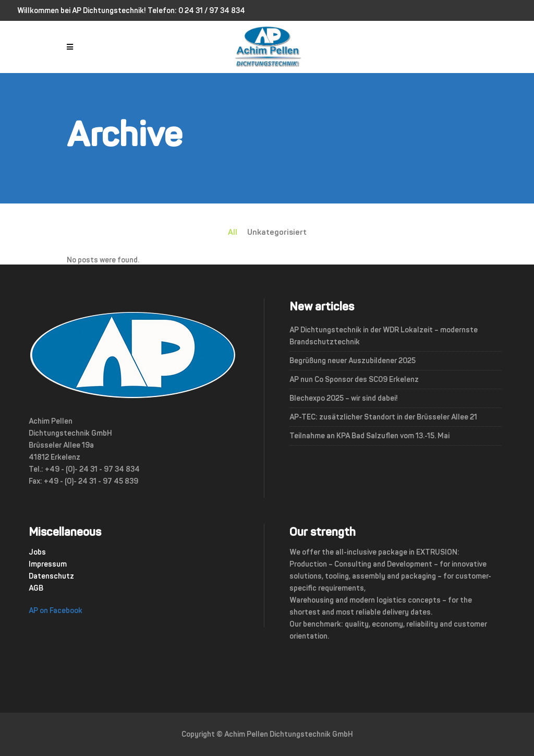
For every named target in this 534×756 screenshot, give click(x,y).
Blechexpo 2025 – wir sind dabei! (344, 398)
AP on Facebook (56, 611)
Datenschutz (51, 576)
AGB (36, 588)
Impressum (48, 564)
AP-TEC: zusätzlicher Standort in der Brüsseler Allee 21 (383, 417)
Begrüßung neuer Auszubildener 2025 (353, 361)
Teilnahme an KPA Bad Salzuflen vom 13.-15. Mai (369, 436)
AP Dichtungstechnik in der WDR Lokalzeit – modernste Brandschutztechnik (384, 336)
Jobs (37, 552)
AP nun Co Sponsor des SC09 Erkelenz (354, 380)
